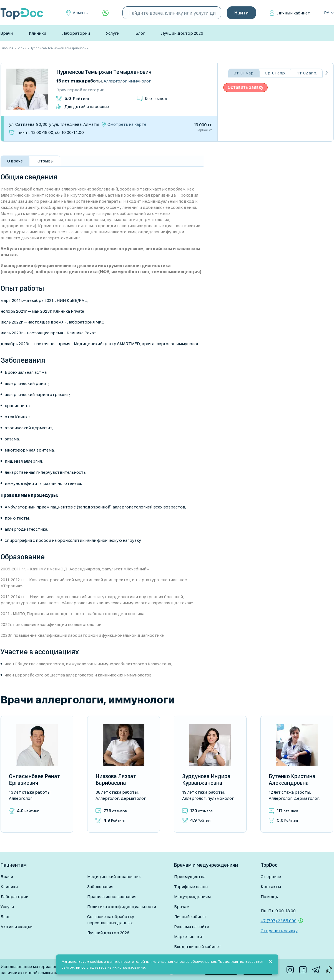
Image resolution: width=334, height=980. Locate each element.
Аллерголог (115, 81)
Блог (140, 33)
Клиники (37, 33)
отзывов (156, 98)
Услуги (113, 33)
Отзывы (46, 161)
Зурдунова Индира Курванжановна (206, 780)
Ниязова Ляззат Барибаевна (116, 780)
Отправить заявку (279, 931)
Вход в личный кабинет (198, 947)
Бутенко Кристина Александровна (292, 780)
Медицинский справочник (114, 877)
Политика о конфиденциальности (122, 907)
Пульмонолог (221, 798)
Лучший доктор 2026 (182, 33)
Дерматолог (133, 798)
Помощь (269, 897)
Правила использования (112, 897)
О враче (15, 161)
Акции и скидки (17, 927)
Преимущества (190, 877)
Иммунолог (140, 81)
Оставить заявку (245, 87)
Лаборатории (76, 33)
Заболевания (100, 887)
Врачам (182, 907)
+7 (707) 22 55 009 (279, 921)
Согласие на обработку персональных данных (111, 920)
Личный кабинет (294, 13)
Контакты (271, 887)
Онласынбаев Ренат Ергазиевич (35, 780)
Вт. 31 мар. (244, 73)
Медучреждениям (192, 897)
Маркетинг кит (189, 937)
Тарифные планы (191, 887)
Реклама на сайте (192, 927)
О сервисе (271, 877)
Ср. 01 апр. (275, 73)
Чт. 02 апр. (307, 73)
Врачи (7, 33)
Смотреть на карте (127, 124)
